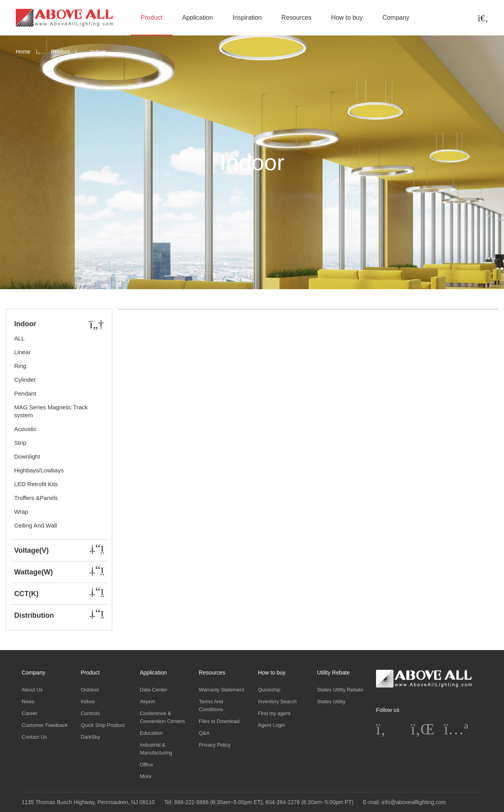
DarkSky (90, 737)
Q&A (204, 733)
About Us (32, 690)
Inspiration (247, 18)
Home (23, 52)
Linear (22, 352)
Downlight (27, 456)
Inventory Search (277, 701)
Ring (20, 366)
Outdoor (90, 690)
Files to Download (219, 721)
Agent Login (271, 725)
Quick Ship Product (103, 725)
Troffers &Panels (36, 498)
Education (151, 733)
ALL (19, 338)
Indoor (88, 701)
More (146, 776)
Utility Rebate (333, 673)
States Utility (331, 701)
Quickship (269, 690)
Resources (296, 18)
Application (198, 18)
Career (30, 713)
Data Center (154, 690)
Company (396, 18)
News (28, 701)
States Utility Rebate (340, 690)
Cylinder (25, 380)
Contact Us (34, 737)
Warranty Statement (221, 690)
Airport (147, 701)
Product (151, 18)
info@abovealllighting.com (414, 802)
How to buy (347, 18)
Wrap (21, 512)
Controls (90, 713)
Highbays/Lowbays (39, 470)
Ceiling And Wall (36, 525)
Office (146, 765)
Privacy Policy (215, 745)
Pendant (25, 393)
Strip (20, 443)
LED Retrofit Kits (36, 484)
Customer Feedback (45, 725)
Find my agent (274, 713)
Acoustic (25, 429)
